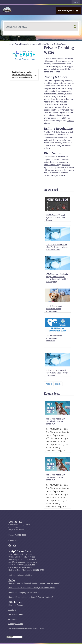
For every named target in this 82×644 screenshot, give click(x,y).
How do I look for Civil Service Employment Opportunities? (32, 588)
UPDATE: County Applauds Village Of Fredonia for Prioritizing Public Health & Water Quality (57, 278)
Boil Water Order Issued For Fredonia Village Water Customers (57, 373)
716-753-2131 (31, 562)
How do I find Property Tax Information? (24, 593)
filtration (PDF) (50, 175)
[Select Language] (14, 637)
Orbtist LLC (43, 628)
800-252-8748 (38, 570)
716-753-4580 (30, 565)
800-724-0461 (28, 568)
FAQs (12, 580)
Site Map (12, 610)
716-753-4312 (30, 560)
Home (11, 44)
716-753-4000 (20, 535)
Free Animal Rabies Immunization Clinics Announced (54, 338)
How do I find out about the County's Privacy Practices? (31, 597)
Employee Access (16, 605)
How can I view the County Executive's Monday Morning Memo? (34, 583)
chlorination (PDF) (51, 165)
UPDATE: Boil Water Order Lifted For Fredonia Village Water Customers (57, 247)
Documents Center (16, 614)
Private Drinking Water (57, 44)
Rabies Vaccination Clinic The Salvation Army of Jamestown (56, 421)
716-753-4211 (30, 557)
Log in (76, 2)
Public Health (20, 44)
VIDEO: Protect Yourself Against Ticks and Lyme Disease (55, 217)
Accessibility (13, 619)
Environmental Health (37, 44)
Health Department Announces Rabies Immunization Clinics (54, 309)
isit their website (57, 140)
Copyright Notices (16, 624)
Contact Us (13, 540)
